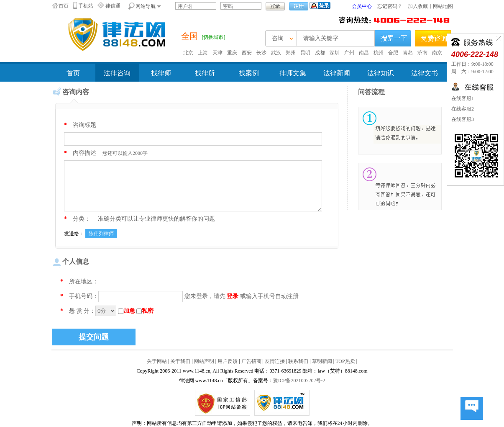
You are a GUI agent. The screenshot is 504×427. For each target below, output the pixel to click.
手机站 (86, 6)
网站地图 (443, 6)
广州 (349, 53)
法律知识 (381, 73)
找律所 (205, 73)
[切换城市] (214, 37)
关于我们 (180, 361)
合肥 (393, 53)
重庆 (232, 53)
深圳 (335, 53)
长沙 (261, 53)
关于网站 (157, 361)
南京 (437, 53)
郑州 (291, 53)
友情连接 (275, 361)
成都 (320, 53)
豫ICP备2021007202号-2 (299, 381)
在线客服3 (463, 119)
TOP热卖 (345, 361)
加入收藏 (418, 6)
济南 (422, 53)
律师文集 (293, 73)
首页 (64, 6)
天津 (217, 53)
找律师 (161, 73)
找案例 (249, 73)
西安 (247, 53)
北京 (188, 53)
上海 (203, 53)
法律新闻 (337, 73)
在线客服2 (463, 109)
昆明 (305, 53)
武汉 (276, 53)
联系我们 (298, 361)
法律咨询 (117, 73)
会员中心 (362, 6)
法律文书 (425, 73)
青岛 (408, 53)
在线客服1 (463, 98)
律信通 (113, 6)
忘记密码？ (390, 6)
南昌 (364, 53)
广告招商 (251, 361)
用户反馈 (228, 361)
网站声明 (204, 361)
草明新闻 (322, 361)
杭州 (379, 53)
